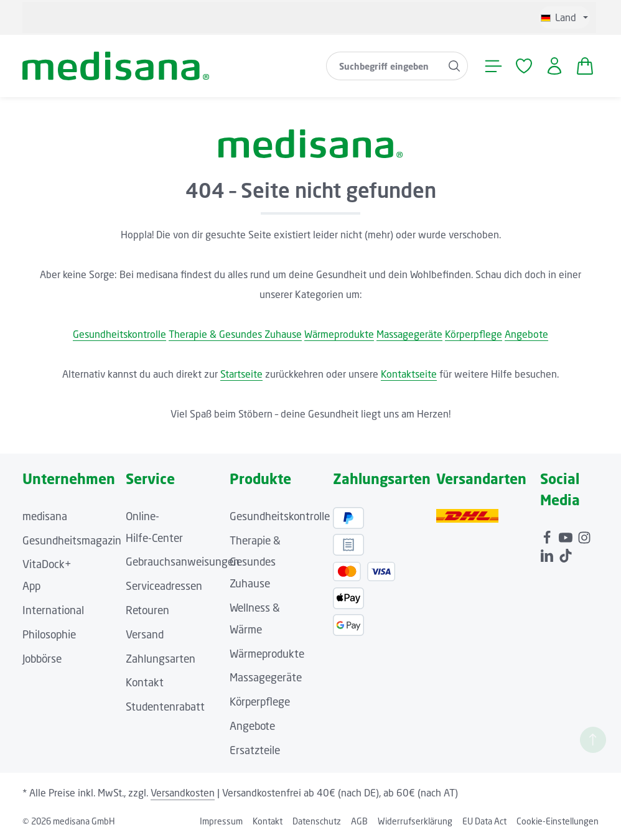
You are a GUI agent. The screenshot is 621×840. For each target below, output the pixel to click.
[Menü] (493, 66)
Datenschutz (317, 821)
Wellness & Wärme (255, 618)
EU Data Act (484, 821)
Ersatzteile (255, 750)
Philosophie (49, 634)
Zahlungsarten (161, 659)
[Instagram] (584, 535)
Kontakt (145, 682)
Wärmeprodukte (339, 334)
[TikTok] (566, 553)
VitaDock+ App (47, 575)
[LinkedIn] (548, 553)
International (53, 610)
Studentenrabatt (165, 707)
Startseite (241, 374)
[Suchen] (455, 66)
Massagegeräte (409, 334)
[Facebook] (548, 535)
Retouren (147, 610)
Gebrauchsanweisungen (183, 562)
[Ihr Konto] (554, 66)
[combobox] (384, 66)
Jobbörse (42, 659)
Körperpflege (474, 334)
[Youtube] (567, 535)
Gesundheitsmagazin (72, 540)
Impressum (221, 821)
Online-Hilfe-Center (154, 527)
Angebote (526, 334)
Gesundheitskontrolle (119, 334)
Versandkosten (183, 793)
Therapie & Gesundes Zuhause (235, 334)
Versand (145, 634)
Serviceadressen (164, 586)
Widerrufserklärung (415, 821)
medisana (45, 516)
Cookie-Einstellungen (558, 821)
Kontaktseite (409, 374)
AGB (359, 821)
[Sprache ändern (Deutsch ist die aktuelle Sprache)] (564, 17)
